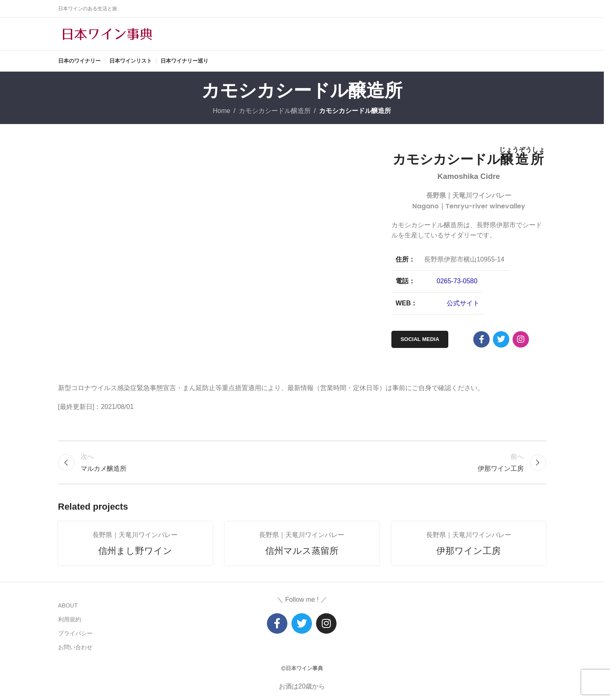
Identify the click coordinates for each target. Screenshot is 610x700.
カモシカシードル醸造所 (275, 111)
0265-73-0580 (457, 281)
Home (222, 111)
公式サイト (463, 303)
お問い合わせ (75, 647)
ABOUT (68, 605)
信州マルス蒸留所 (302, 551)
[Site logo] (107, 33)
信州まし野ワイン (135, 551)
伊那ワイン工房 (469, 551)
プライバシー (75, 633)
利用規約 (70, 619)
